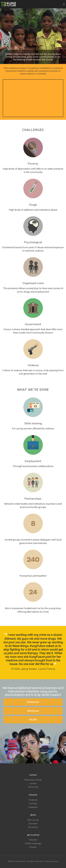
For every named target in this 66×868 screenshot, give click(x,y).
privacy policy (52, 861)
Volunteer (33, 840)
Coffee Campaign (33, 843)
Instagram (33, 807)
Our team (33, 823)
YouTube (33, 803)
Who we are (33, 820)
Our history (33, 827)
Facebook (33, 800)
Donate (33, 847)
